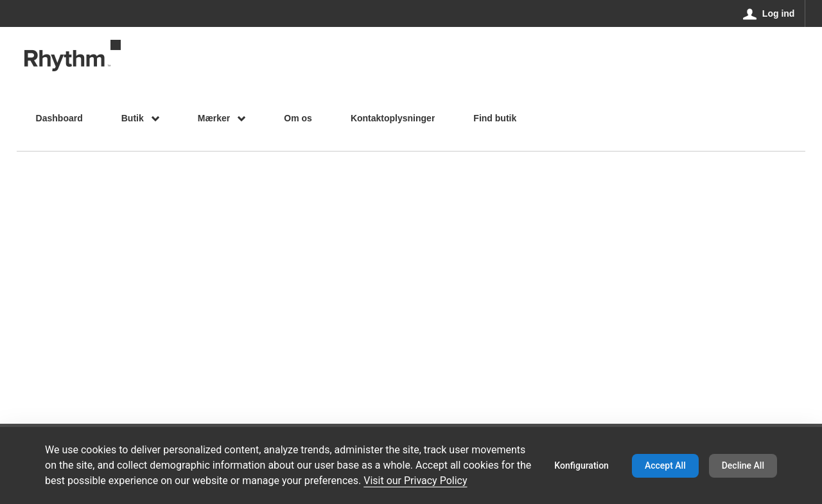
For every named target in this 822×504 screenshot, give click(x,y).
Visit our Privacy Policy (415, 481)
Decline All (743, 465)
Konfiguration (582, 465)
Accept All (665, 465)
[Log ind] (769, 13)
